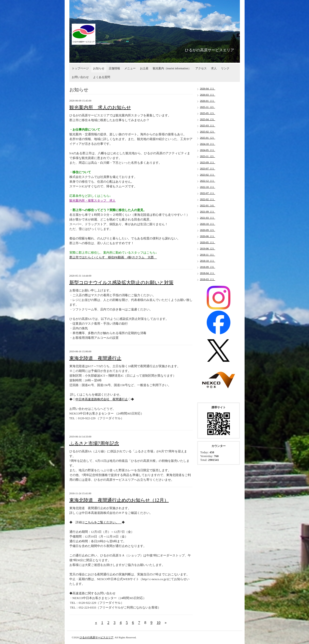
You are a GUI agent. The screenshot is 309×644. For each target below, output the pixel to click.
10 (159, 623)
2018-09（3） (208, 267)
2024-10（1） (208, 144)
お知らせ (99, 68)
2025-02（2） (208, 132)
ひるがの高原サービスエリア (96, 637)
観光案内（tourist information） (172, 68)
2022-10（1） (208, 187)
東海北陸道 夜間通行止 (95, 358)
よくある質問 (102, 77)
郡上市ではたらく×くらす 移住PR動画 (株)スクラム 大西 (113, 257)
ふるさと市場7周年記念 (94, 443)
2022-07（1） (208, 193)
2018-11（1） (208, 255)
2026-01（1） (208, 101)
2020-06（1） (208, 236)
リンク (225, 68)
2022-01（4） (208, 205)
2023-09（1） (208, 162)
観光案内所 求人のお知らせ (100, 107)
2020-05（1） (208, 242)
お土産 (144, 68)
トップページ (80, 68)
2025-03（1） (208, 125)
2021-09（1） (208, 212)
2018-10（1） (208, 261)
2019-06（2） (208, 248)
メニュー (130, 68)
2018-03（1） (208, 279)
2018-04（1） (208, 273)
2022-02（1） (208, 199)
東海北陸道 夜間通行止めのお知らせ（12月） (119, 500)
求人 (214, 68)
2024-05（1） (208, 150)
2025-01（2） (208, 138)
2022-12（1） (208, 181)
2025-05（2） (208, 113)
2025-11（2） (208, 107)
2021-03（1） (208, 218)
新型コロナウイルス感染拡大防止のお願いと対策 (121, 282)
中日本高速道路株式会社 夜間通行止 (102, 399)
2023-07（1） (208, 168)
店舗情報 (114, 68)
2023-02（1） (208, 175)
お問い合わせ (80, 77)
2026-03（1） (208, 95)
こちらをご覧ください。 (103, 522)
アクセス (201, 68)
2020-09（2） (208, 230)
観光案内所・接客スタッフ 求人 (92, 201)
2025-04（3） (208, 119)
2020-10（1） (208, 224)
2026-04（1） (208, 88)
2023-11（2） (208, 156)
